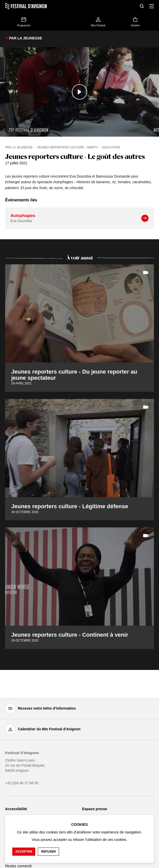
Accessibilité (16, 809)
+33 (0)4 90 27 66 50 (22, 783)
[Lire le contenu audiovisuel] (79, 92)
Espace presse (95, 809)
